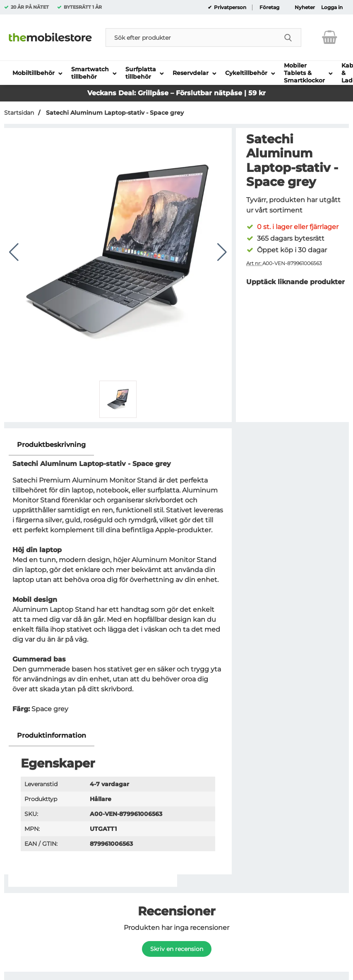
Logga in (332, 7)
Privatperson (229, 7)
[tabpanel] (118, 580)
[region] (118, 445)
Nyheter (305, 7)
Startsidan (19, 113)
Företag (269, 7)
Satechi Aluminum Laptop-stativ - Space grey (114, 113)
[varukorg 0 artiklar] (330, 37)
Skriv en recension (177, 949)
